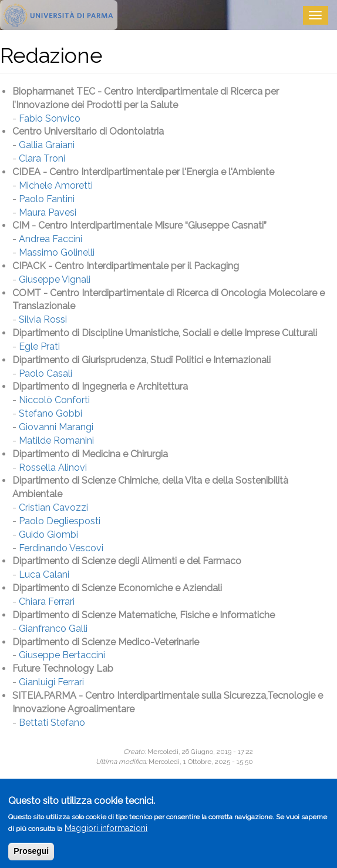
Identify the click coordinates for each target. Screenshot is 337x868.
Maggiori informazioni (106, 832)
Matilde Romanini (56, 440)
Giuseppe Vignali (55, 279)
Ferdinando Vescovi (61, 548)
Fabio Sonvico (50, 118)
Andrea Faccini (50, 239)
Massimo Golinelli (57, 252)
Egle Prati (39, 346)
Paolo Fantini (47, 199)
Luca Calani (44, 574)
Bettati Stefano (52, 723)
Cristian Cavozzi (53, 507)
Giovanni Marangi (56, 427)
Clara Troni (42, 158)
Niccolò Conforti (54, 400)
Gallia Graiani (47, 145)
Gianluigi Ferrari (51, 682)
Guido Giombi (48, 534)
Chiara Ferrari (47, 601)
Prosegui (31, 855)
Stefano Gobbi (50, 413)
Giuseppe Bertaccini (62, 655)
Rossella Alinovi (53, 467)
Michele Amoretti (56, 185)
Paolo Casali (46, 373)
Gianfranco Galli (53, 629)
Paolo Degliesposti (60, 521)
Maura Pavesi (48, 212)
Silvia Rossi (43, 319)
